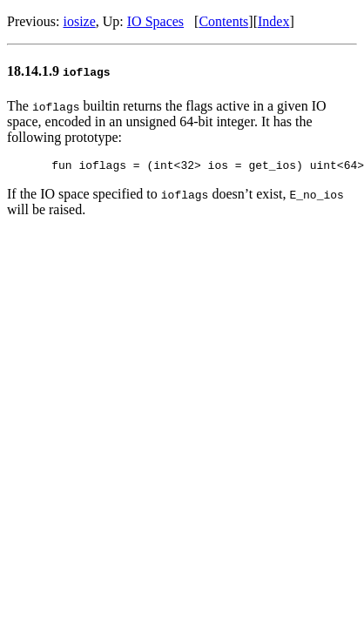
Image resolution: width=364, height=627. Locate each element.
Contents (223, 21)
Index (273, 21)
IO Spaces (155, 21)
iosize (79, 21)
